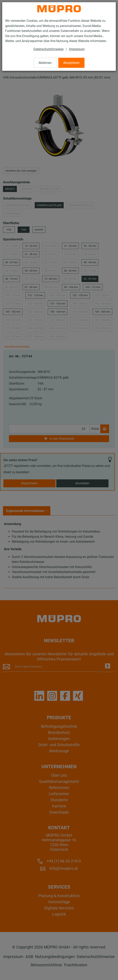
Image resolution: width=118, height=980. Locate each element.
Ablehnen (45, 63)
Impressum (77, 49)
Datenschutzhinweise (48, 49)
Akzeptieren (71, 63)
